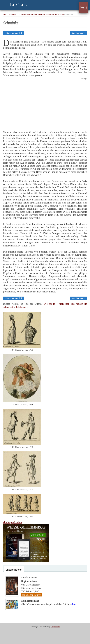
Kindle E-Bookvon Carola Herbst (31, 581)
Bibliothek (13, 15)
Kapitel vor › (78, 33)
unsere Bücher (14, 570)
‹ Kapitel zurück (14, 33)
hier (74, 604)
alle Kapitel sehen (12, 522)
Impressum (56, 627)
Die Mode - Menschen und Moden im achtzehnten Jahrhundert (41, 15)
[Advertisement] (45, 103)
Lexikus (18, 4)
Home (5, 15)
